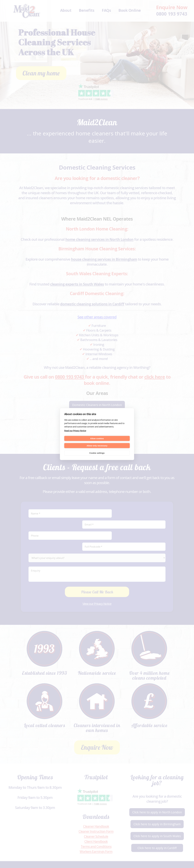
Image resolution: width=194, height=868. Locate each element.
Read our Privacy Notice (75, 431)
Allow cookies (97, 438)
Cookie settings (97, 453)
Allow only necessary (97, 446)
